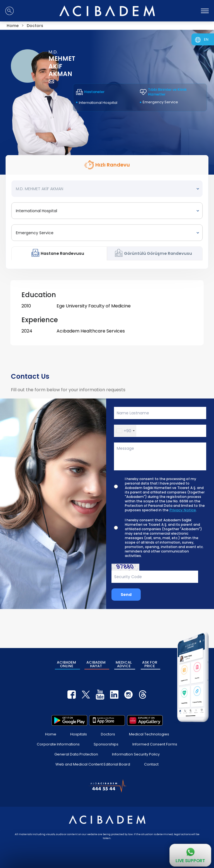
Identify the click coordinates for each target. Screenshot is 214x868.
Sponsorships (106, 744)
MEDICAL (124, 664)
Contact (151, 764)
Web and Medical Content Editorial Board (93, 764)
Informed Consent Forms (155, 744)
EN (206, 39)
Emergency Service (160, 102)
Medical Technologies (149, 734)
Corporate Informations (58, 744)
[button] (125, 431)
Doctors (108, 734)
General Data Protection (76, 754)
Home (51, 734)
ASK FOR (150, 664)
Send (126, 595)
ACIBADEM (66, 664)
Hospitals (79, 734)
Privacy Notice (183, 510)
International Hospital (98, 103)
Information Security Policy (136, 754)
